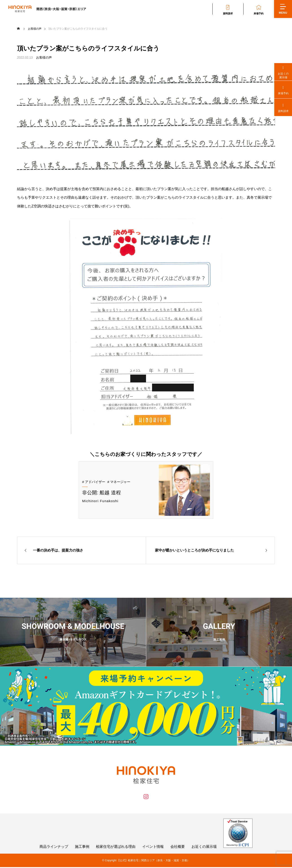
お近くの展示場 (204, 848)
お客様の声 (44, 57)
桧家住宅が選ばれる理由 (116, 848)
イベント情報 (153, 848)
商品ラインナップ (54, 848)
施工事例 (82, 848)
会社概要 (178, 848)
